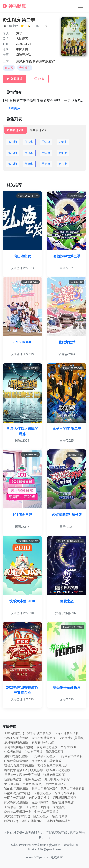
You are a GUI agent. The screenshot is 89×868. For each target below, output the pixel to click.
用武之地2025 (55, 784)
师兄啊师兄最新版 (16, 802)
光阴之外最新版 (65, 793)
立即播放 (14, 79)
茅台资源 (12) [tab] (38, 130)
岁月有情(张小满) (43, 742)
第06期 (29, 153)
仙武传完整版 (55, 751)
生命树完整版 (33, 751)
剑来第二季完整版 (53, 807)
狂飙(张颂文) (13, 779)
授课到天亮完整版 (58, 770)
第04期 (63, 142)
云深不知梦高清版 (67, 733)
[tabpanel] (44, 153)
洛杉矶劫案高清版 (59, 821)
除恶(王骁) (11, 821)
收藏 (39, 79)
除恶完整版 (41, 816)
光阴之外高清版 (15, 798)
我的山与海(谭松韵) (44, 788)
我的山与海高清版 (16, 788)
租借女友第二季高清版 (19, 765)
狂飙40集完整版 (54, 774)
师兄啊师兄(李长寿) (57, 779)
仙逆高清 (32, 807)
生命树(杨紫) (69, 747)
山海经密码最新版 (16, 761)
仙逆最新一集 (13, 807)
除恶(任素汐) (60, 816)
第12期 (63, 164)
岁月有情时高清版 (16, 742)
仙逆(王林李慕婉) (63, 802)
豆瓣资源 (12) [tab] (16, 130)
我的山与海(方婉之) (17, 793)
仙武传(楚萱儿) (14, 733)
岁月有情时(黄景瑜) (72, 738)
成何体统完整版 (47, 747)
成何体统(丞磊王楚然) (19, 747)
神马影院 (14, 6)
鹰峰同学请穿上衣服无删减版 (24, 770)
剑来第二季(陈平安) (17, 816)
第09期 (12, 164)
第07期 (46, 153)
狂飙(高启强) (33, 779)
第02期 (29, 142)
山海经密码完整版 (43, 756)
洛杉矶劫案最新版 (39, 733)
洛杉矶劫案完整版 (16, 756)
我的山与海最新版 (73, 788)
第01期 (12, 142)
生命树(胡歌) (13, 751)
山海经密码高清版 (71, 756)
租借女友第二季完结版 (52, 765)
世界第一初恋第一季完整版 (22, 774)
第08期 (63, 153)
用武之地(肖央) (32, 784)
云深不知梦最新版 (43, 738)
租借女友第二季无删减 (46, 761)
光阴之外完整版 (39, 798)
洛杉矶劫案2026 (32, 821)
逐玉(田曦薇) (40, 802)
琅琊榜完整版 (42, 793)
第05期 (12, 153)
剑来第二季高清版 (46, 811)
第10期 (29, 164)
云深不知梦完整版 (16, 738)
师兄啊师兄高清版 (65, 798)
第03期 (46, 142)
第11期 (46, 164)
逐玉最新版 (12, 784)
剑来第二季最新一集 (18, 811)
